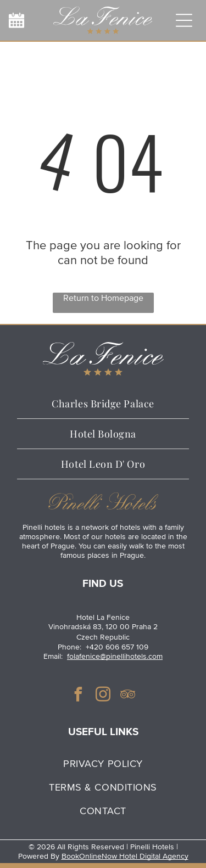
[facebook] (79, 696)
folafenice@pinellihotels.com (115, 656)
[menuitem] (103, 763)
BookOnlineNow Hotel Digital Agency (125, 856)
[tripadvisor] (128, 696)
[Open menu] (184, 20)
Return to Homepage (103, 298)
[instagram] (103, 696)
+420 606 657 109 (117, 647)
